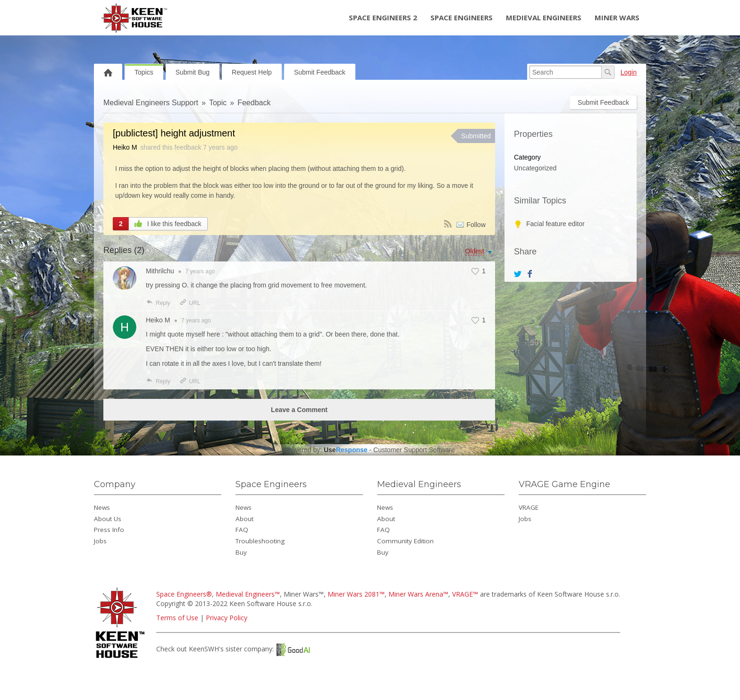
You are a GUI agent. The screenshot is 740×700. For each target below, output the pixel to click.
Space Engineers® (184, 594)
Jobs (100, 541)
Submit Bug (193, 72)
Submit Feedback (320, 72)
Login (629, 72)
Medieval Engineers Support (151, 103)
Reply (158, 303)
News (102, 507)
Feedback (254, 103)
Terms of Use (177, 618)
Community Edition (405, 541)
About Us (108, 519)
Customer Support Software (414, 450)
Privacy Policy (227, 618)
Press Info (109, 530)
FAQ (242, 530)
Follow (476, 225)
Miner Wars (617, 17)
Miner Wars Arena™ (418, 594)
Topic (218, 103)
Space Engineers (462, 17)
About (244, 519)
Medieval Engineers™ (248, 594)
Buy (241, 552)
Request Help (252, 72)
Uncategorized (535, 168)
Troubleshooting (260, 541)
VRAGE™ (465, 594)
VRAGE (529, 507)
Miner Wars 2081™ (356, 594)
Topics (144, 72)
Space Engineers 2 (383, 17)
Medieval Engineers (544, 17)
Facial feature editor (555, 224)
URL (190, 303)
